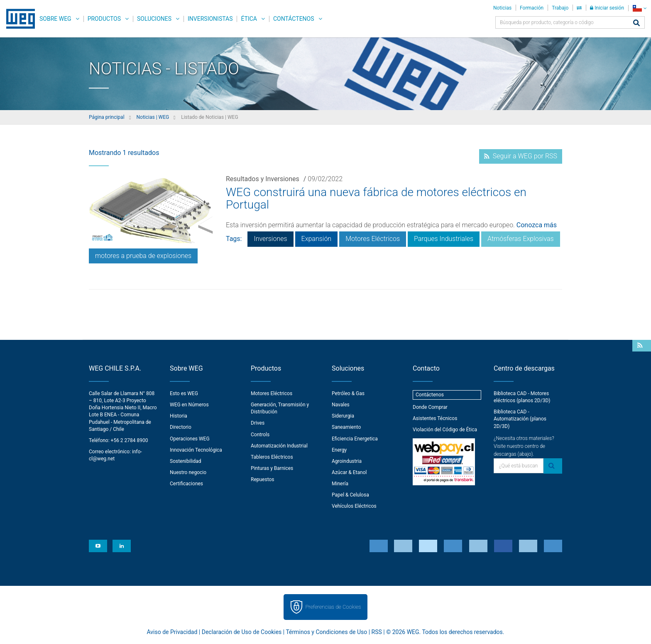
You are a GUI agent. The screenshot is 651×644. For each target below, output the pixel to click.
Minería (340, 484)
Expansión (317, 239)
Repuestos (263, 479)
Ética (249, 19)
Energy (339, 450)
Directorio (181, 427)
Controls (260, 435)
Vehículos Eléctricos (354, 506)
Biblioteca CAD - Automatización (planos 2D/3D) (520, 419)
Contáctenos (294, 19)
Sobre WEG (55, 19)
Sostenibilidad (186, 461)
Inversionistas (210, 19)
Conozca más (537, 225)
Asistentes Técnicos (435, 418)
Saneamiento (346, 427)
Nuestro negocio (188, 472)
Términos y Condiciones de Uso (326, 632)
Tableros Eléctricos (272, 457)
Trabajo (560, 8)
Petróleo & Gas (348, 393)
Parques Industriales (444, 239)
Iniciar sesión (607, 8)
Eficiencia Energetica (355, 439)
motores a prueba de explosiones (143, 256)
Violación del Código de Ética (445, 430)
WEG (18, 19)
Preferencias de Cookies (333, 607)
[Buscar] (636, 23)
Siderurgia (343, 416)
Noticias (502, 8)
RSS (377, 632)
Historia (179, 416)
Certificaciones (186, 484)
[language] (640, 8)
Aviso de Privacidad (172, 632)
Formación (532, 8)
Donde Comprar (430, 407)
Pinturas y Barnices (272, 468)
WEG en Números (189, 405)
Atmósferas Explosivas (521, 239)
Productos (104, 19)
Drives (258, 423)
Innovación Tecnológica (196, 450)
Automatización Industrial (279, 446)
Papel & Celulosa (350, 495)
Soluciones (154, 19)
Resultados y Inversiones (263, 179)
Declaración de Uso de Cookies (242, 632)
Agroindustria (347, 461)
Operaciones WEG (190, 439)
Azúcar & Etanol (349, 472)
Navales (341, 405)
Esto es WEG (184, 393)
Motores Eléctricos (373, 239)
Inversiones (270, 239)
